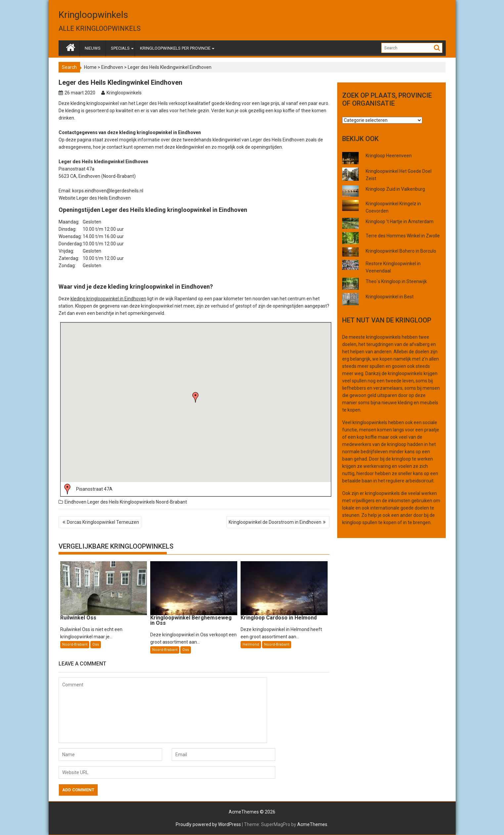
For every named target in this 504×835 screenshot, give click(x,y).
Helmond (251, 644)
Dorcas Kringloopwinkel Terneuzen (103, 522)
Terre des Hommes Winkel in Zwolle (403, 236)
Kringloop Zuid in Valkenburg (395, 189)
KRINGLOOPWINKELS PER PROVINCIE (175, 48)
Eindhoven (112, 67)
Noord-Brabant (171, 502)
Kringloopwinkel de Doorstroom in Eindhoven (275, 522)
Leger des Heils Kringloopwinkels (121, 502)
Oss (96, 644)
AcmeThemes (312, 824)
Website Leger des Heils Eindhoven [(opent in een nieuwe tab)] (95, 198)
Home (90, 67)
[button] (196, 397)
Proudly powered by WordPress (208, 824)
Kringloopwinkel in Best (390, 297)
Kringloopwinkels (93, 15)
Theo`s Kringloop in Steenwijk (396, 281)
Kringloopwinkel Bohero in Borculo (401, 251)
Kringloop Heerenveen (389, 156)
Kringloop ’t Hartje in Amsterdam (400, 221)
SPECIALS (120, 48)
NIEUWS (93, 48)
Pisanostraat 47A (94, 489)
